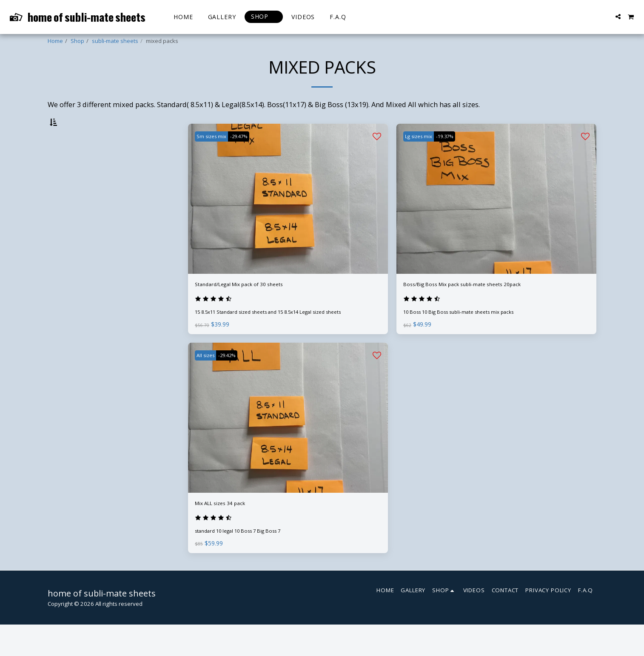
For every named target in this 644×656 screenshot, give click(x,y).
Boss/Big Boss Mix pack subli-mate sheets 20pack (485, 308)
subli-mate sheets (115, 41)
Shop (77, 41)
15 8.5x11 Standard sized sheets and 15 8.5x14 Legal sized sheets (282, 338)
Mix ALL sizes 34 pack (230, 531)
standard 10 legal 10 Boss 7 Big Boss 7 (245, 562)
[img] (288, 221)
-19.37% (455, 158)
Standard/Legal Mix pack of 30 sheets (256, 308)
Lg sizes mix (422, 158)
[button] (618, 17)
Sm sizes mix (215, 158)
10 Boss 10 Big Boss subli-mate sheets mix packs (467, 338)
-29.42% (237, 382)
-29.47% (249, 158)
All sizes (209, 382)
